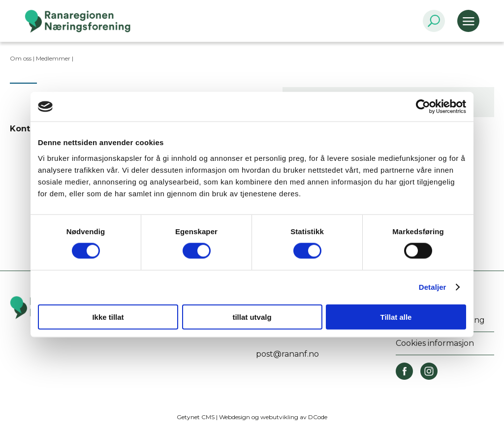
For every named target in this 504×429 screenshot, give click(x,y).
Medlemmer (53, 58)
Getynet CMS (196, 417)
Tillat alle (396, 317)
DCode (318, 417)
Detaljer (433, 287)
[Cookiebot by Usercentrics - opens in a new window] (423, 107)
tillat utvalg (252, 317)
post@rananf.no (287, 354)
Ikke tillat (108, 317)
